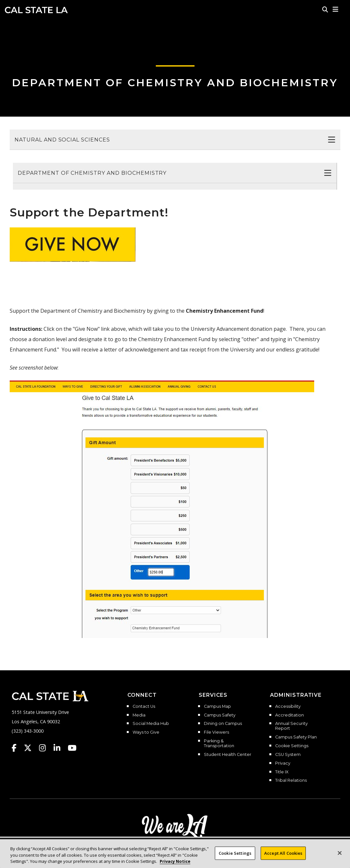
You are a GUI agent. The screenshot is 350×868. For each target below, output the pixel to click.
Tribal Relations (291, 780)
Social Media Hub (151, 724)
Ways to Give (146, 732)
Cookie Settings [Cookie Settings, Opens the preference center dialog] (235, 853)
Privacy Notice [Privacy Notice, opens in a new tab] (175, 862)
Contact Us (144, 706)
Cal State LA (36, 10)
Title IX (282, 772)
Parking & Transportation (219, 743)
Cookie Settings (292, 746)
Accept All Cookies (283, 853)
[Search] (325, 9)
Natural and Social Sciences (62, 140)
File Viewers (216, 732)
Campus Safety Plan (296, 737)
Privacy (283, 763)
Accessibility (288, 706)
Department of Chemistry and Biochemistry (175, 83)
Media (139, 715)
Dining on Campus (223, 724)
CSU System (288, 755)
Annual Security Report (291, 726)
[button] (336, 9)
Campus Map (217, 706)
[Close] (340, 853)
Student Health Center (228, 755)
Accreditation (290, 715)
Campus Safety (220, 715)
